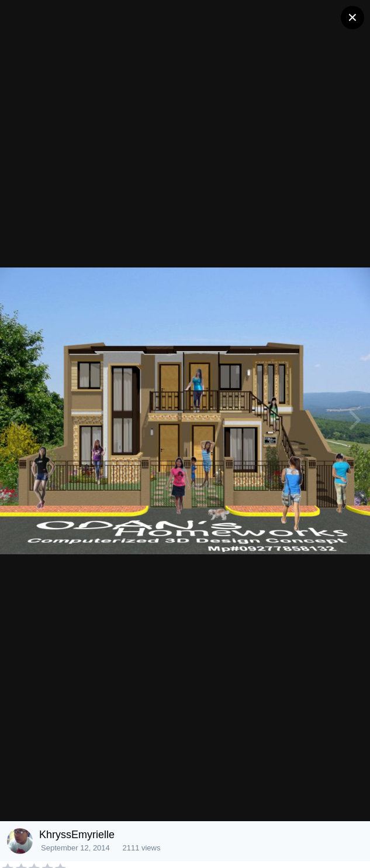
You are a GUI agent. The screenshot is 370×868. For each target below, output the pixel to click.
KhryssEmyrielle (77, 835)
